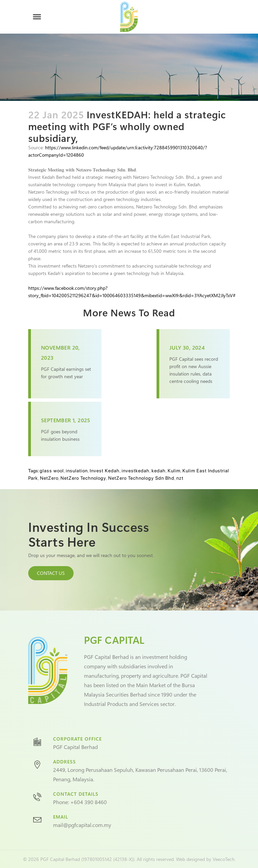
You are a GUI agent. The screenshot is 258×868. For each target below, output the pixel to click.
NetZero (49, 478)
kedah (159, 471)
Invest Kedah (105, 471)
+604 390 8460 (89, 802)
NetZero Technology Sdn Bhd (141, 478)
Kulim (174, 471)
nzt (180, 478)
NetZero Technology (83, 478)
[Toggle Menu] (37, 17)
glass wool (52, 471)
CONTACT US (51, 573)
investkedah (136, 471)
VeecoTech (224, 859)
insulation (77, 471)
